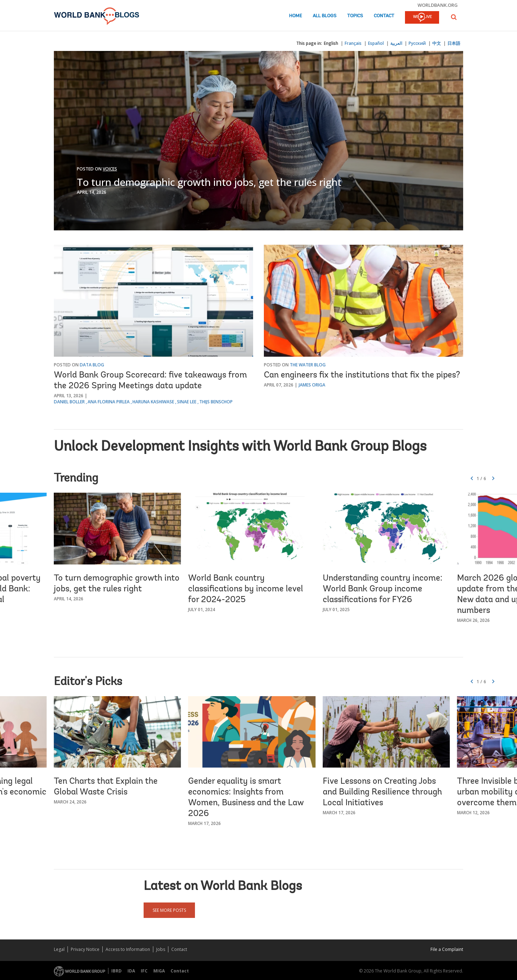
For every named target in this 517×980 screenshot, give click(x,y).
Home (295, 16)
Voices (110, 169)
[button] (454, 17)
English (331, 43)
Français (353, 43)
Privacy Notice (85, 949)
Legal (59, 949)
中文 (437, 43)
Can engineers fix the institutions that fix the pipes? (362, 375)
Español (376, 43)
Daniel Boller (69, 402)
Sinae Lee (187, 402)
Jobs (161, 949)
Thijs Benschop (216, 402)
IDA (131, 971)
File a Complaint (447, 949)
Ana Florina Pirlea (109, 402)
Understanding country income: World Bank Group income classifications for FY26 (383, 589)
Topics (355, 16)
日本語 (454, 43)
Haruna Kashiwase (153, 402)
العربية (396, 43)
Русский (417, 43)
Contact (384, 16)
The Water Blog (308, 365)
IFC (144, 971)
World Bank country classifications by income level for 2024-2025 (246, 589)
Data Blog (92, 365)
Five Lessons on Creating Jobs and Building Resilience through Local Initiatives (382, 792)
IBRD (117, 971)
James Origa (312, 385)
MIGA (159, 971)
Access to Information (128, 949)
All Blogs (325, 16)
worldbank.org (438, 5)
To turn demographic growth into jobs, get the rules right (209, 182)
